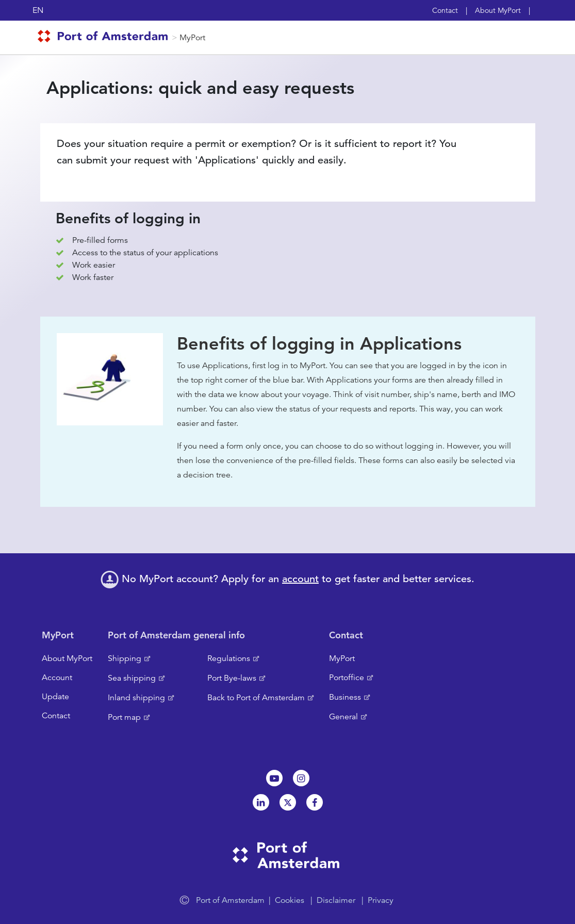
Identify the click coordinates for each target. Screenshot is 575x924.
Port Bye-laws (232, 678)
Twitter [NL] (288, 802)
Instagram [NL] (301, 778)
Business (345, 697)
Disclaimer (336, 900)
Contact (445, 10)
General (343, 717)
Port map (124, 717)
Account (57, 678)
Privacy (381, 900)
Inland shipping (136, 698)
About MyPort (498, 10)
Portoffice (347, 678)
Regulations (229, 658)
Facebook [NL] (315, 802)
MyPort (192, 38)
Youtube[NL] (274, 778)
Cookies (290, 900)
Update (55, 697)
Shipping (125, 658)
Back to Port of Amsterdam (256, 698)
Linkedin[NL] (261, 802)
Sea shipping (132, 678)
